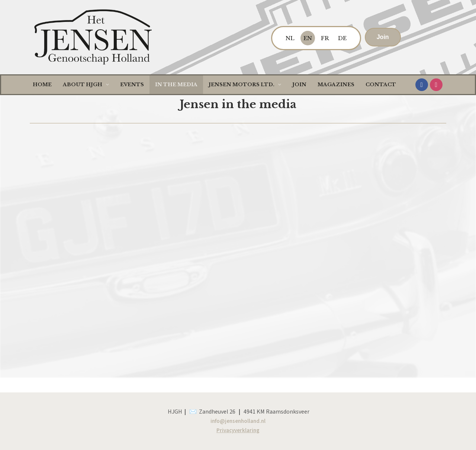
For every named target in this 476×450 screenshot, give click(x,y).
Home (42, 85)
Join (299, 85)
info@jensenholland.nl (238, 421)
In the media (176, 85)
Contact (381, 85)
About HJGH (86, 85)
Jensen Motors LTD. (245, 85)
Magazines (336, 85)
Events (132, 85)
